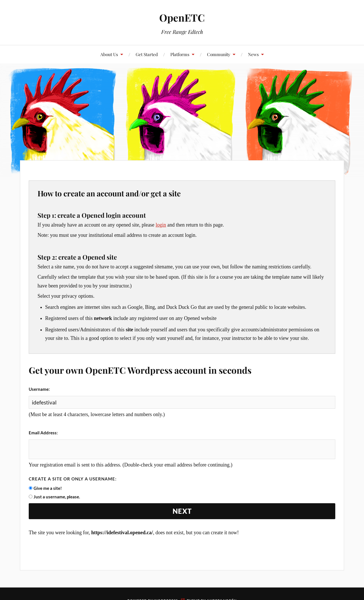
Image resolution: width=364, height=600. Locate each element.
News (253, 54)
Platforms (180, 54)
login (161, 225)
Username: (39, 389)
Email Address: (43, 433)
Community (219, 54)
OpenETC (182, 17)
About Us (109, 54)
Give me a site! (48, 489)
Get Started (147, 54)
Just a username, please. (57, 497)
